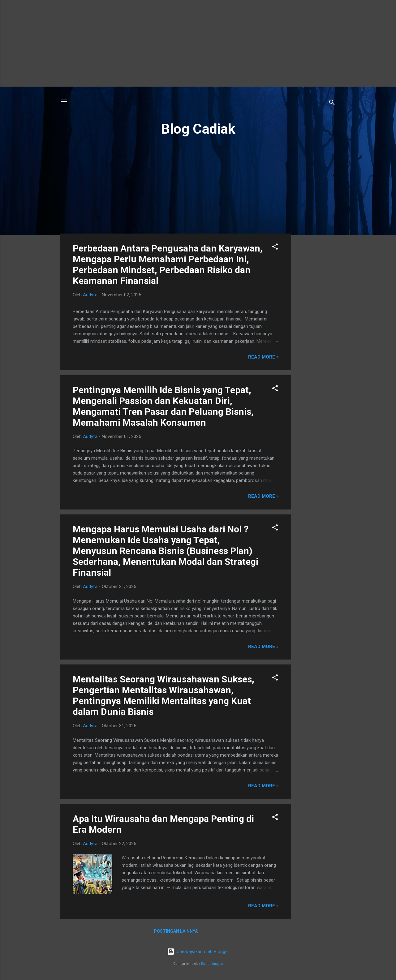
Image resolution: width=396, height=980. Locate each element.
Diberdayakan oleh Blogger (198, 952)
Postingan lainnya (176, 931)
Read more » (263, 357)
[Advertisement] (198, 43)
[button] (275, 248)
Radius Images (212, 964)
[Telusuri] (332, 103)
